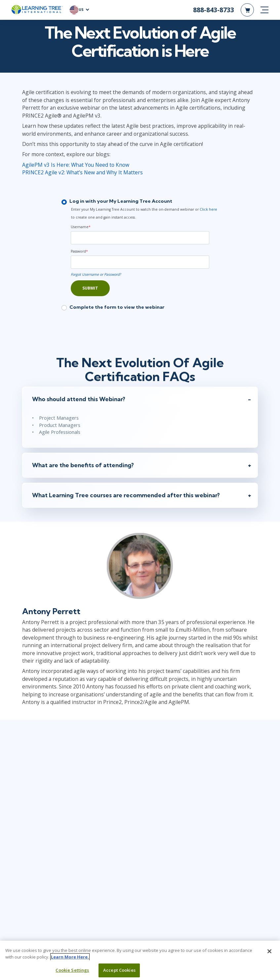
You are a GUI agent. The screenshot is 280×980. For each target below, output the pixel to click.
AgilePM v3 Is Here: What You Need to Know (75, 165)
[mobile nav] (264, 10)
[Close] (269, 951)
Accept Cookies (119, 970)
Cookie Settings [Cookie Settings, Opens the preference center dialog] (72, 970)
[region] (140, 960)
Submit (90, 289)
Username (81, 227)
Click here (208, 210)
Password (79, 252)
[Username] (140, 238)
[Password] (140, 263)
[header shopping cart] (247, 10)
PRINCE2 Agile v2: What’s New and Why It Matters (81, 173)
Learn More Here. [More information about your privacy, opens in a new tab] (70, 957)
